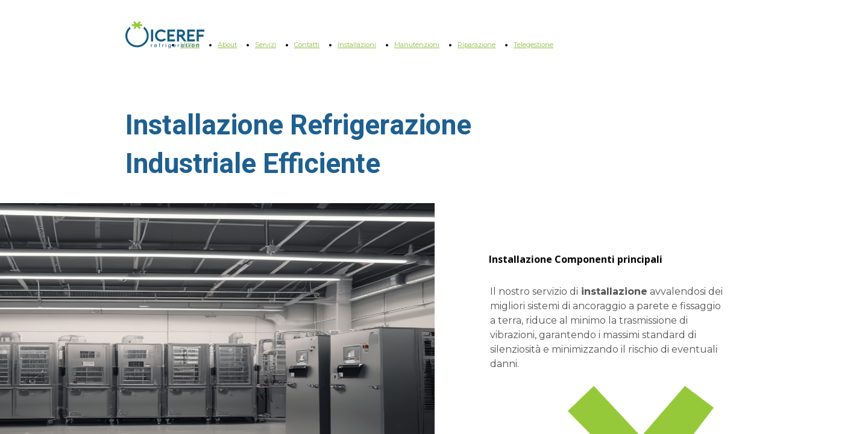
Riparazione (476, 45)
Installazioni (357, 45)
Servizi (266, 45)
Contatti (307, 45)
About (227, 45)
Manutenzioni (417, 45)
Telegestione (533, 45)
